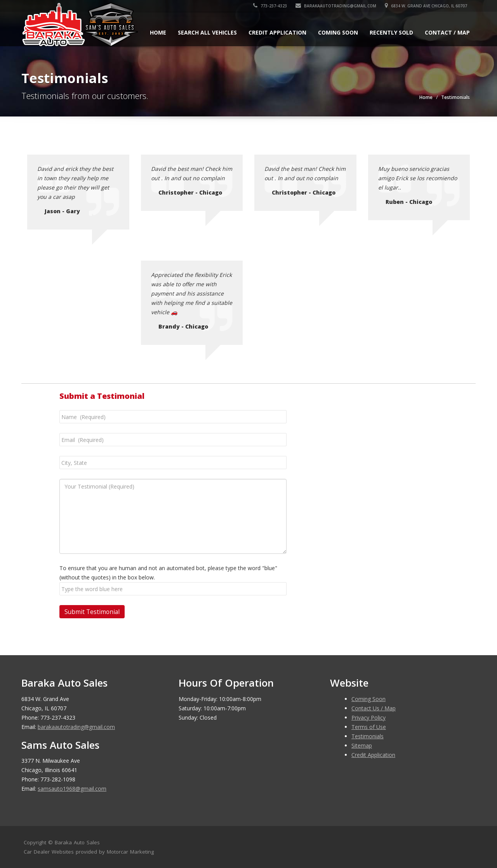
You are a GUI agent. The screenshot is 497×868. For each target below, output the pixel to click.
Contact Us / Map (374, 708)
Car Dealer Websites (49, 852)
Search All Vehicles (207, 32)
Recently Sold (391, 32)
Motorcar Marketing (130, 852)
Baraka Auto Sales (77, 842)
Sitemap (362, 745)
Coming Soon (338, 32)
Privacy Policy (368, 718)
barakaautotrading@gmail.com (339, 6)
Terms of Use (369, 727)
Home (158, 32)
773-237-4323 (273, 6)
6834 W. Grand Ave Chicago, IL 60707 (429, 6)
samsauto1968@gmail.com (72, 789)
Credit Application (277, 32)
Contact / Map (447, 32)
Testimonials (368, 736)
